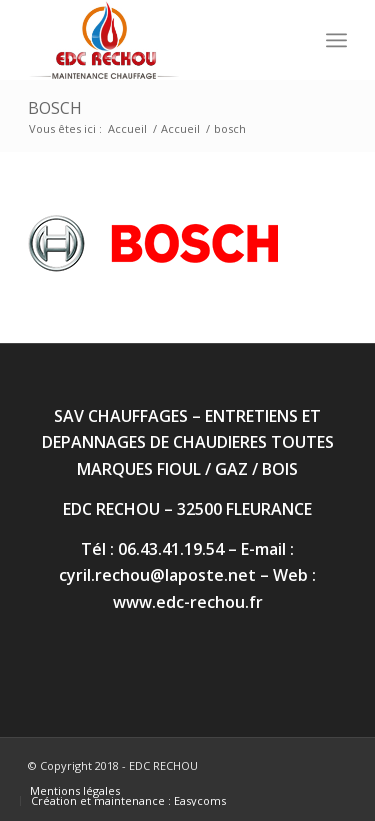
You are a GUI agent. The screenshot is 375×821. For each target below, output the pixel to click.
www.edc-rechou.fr (188, 602)
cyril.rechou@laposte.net (157, 575)
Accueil (127, 128)
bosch (55, 108)
